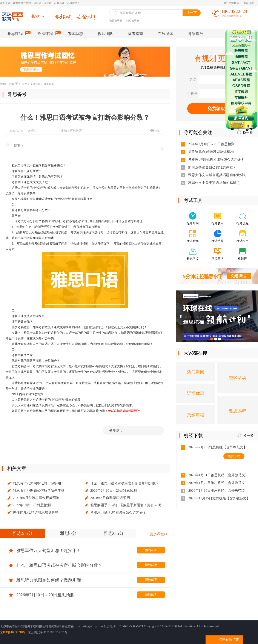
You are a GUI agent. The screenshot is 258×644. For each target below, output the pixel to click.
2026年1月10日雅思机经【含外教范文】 (218, 491)
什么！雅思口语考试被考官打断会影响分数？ (125, 483)
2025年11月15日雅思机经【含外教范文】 (219, 498)
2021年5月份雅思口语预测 (110, 498)
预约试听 (151, 550)
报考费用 (218, 223)
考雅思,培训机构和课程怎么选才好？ (118, 512)
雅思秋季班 (116, 21)
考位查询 (218, 259)
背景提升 (196, 34)
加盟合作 (249, 3)
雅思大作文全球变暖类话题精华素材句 (217, 175)
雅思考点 (193, 259)
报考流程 (243, 223)
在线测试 (166, 34)
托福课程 (49, 33)
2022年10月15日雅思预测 (32, 505)
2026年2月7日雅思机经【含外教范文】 (218, 447)
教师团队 (105, 34)
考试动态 (75, 34)
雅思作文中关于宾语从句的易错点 (214, 183)
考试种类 (193, 241)
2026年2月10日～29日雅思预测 (114, 491)
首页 (25, 84)
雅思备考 (49, 84)
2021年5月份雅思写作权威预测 (36, 498)
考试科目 (243, 241)
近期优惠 (196, 393)
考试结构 (218, 241)
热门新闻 (196, 372)
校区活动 (238, 378)
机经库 (243, 259)
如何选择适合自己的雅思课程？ (212, 167)
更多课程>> (159, 534)
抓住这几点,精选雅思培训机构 (36, 512)
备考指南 (135, 34)
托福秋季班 (133, 21)
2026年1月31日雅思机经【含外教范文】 (218, 475)
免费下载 (234, 456)
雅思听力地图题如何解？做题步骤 (39, 491)
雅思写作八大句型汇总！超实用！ (39, 483)
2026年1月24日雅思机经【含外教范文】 (218, 483)
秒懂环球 (231, 3)
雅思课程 (19, 33)
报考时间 (193, 223)
